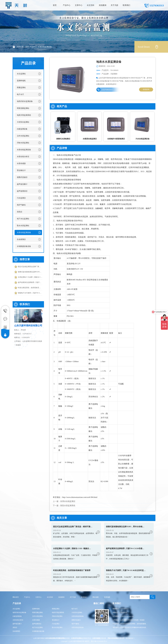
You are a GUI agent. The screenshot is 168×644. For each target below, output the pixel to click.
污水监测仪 (21, 198)
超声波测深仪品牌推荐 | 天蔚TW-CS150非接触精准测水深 (30, 282)
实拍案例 (103, 5)
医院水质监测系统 (68, 506)
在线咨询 (146, 89)
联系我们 (126, 5)
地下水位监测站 (23, 219)
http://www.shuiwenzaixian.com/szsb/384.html (80, 497)
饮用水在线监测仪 (68, 501)
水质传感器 (21, 163)
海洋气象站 (21, 205)
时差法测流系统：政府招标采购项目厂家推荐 (30, 288)
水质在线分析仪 (23, 157)
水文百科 (91, 5)
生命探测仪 (21, 239)
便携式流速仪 (22, 177)
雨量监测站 (21, 88)
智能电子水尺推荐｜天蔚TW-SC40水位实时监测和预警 (30, 293)
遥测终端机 (21, 81)
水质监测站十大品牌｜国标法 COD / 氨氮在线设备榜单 (30, 277)
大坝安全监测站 (23, 122)
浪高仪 (20, 212)
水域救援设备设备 (24, 246)
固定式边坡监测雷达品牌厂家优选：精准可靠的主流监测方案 (30, 267)
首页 (55, 5)
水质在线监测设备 (45, 47)
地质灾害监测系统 (24, 115)
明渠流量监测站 (23, 108)
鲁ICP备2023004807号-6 (99, 641)
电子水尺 (20, 94)
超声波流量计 (22, 184)
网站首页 (16, 597)
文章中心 (79, 5)
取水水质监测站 (23, 226)
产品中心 (67, 5)
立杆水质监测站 (23, 136)
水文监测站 (21, 74)
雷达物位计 (21, 170)
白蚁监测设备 (22, 129)
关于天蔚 (114, 5)
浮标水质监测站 (23, 143)
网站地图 (96, 597)
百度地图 (107, 597)
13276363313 (107, 90)
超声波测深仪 (22, 191)
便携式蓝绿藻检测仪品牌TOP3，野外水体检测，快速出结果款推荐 (30, 272)
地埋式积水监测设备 (25, 101)
